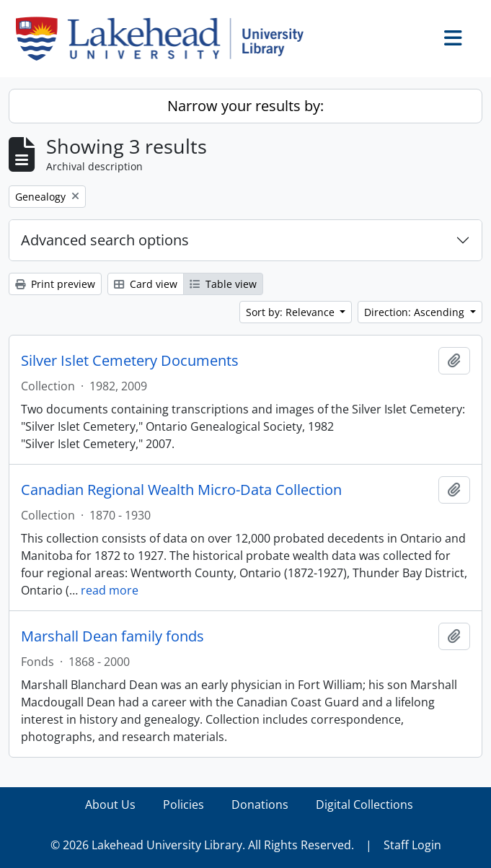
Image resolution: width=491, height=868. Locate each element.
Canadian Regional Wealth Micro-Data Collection (181, 490)
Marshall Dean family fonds (112, 636)
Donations (260, 805)
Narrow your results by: (246, 106)
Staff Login (412, 845)
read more (110, 590)
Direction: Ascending (416, 312)
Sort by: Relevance (292, 312)
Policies (183, 805)
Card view (146, 284)
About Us (110, 805)
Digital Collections (364, 805)
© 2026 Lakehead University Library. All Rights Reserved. (202, 845)
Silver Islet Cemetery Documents (130, 361)
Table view (223, 284)
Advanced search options (105, 240)
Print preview (55, 284)
